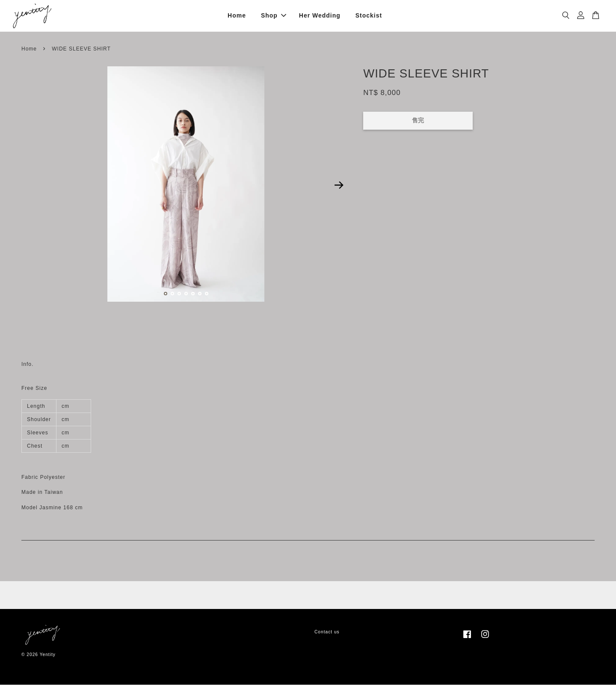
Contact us (327, 633)
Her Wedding (320, 16)
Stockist (369, 16)
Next (339, 187)
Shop (274, 16)
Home (237, 16)
